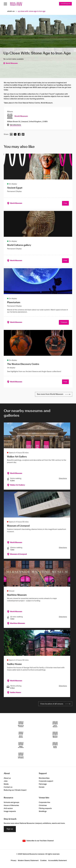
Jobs (6, 781)
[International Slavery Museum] (21, 735)
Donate (42, 787)
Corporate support (46, 781)
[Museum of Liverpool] (21, 724)
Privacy (14, 861)
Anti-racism (8, 808)
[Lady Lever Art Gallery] (21, 756)
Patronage (43, 784)
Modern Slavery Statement (28, 861)
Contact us (8, 787)
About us (7, 778)
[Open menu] (5, 4)
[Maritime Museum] (55, 735)
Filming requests (45, 808)
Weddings (43, 811)
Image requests (10, 811)
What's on (11, 11)
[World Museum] (55, 724)
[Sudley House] (55, 745)
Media (6, 784)
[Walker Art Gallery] (21, 745)
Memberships (44, 778)
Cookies (43, 861)
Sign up (10, 829)
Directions (63, 478)
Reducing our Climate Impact (15, 790)
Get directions (15, 125)
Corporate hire (44, 802)
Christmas (43, 805)
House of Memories (11, 805)
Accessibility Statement (57, 861)
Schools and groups (11, 802)
